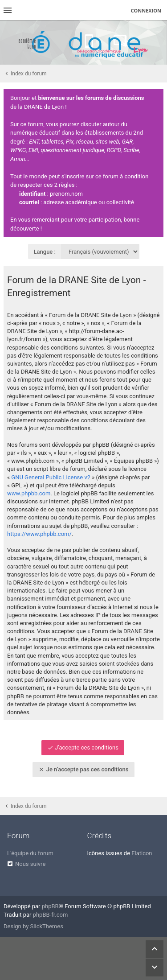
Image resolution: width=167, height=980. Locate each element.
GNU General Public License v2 (51, 477)
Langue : (45, 252)
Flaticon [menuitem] (142, 853)
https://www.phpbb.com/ (39, 534)
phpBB (50, 906)
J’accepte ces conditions (83, 747)
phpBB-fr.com (51, 915)
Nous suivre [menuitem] (30, 864)
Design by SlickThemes (33, 926)
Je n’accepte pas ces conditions (83, 769)
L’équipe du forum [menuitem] (30, 853)
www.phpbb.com (29, 493)
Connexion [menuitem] (146, 10)
